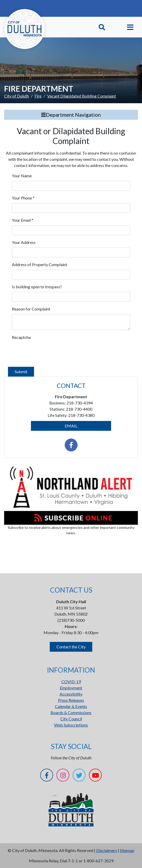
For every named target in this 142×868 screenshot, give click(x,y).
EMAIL (71, 426)
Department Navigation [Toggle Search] (71, 115)
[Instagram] (63, 776)
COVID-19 (71, 682)
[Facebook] (47, 776)
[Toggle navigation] (130, 27)
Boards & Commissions (71, 712)
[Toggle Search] (102, 27)
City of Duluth (16, 96)
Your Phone (23, 198)
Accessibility (71, 694)
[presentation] (51, 353)
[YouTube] (95, 776)
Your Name (22, 176)
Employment (71, 688)
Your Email (23, 220)
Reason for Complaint (31, 309)
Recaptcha (21, 337)
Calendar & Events (71, 706)
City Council (71, 719)
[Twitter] (79, 776)
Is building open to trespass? (37, 287)
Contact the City (71, 647)
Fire (38, 96)
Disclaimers (107, 850)
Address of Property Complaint (40, 264)
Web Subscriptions (71, 725)
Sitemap (127, 850)
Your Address (24, 242)
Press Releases (71, 700)
